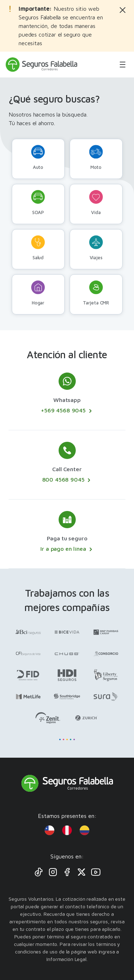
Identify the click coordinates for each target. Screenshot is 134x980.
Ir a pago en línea (67, 549)
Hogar (38, 293)
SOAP (38, 203)
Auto (38, 157)
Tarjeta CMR (96, 293)
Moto (96, 157)
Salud (38, 248)
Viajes (96, 248)
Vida (96, 203)
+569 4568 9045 (67, 411)
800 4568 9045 (67, 480)
